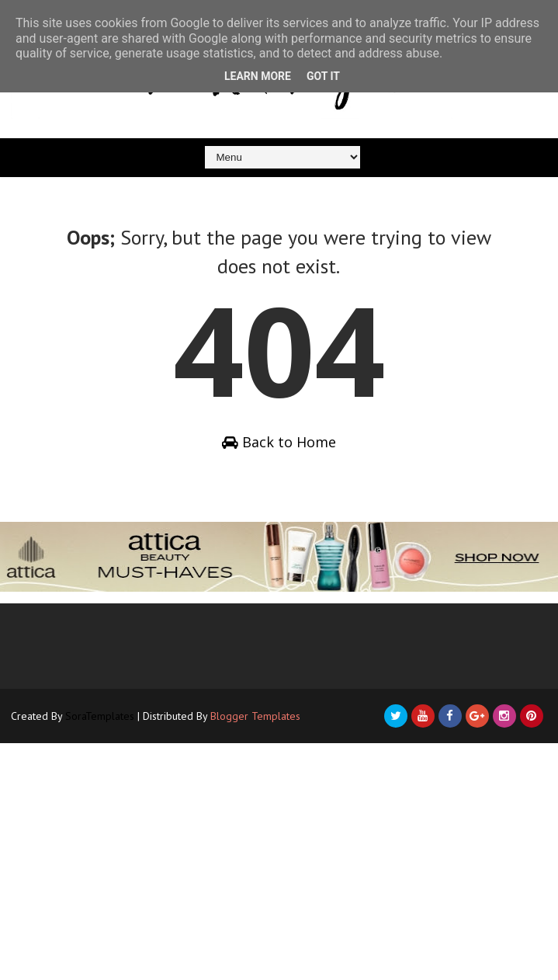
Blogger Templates (255, 716)
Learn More (258, 76)
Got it (323, 76)
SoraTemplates (100, 716)
